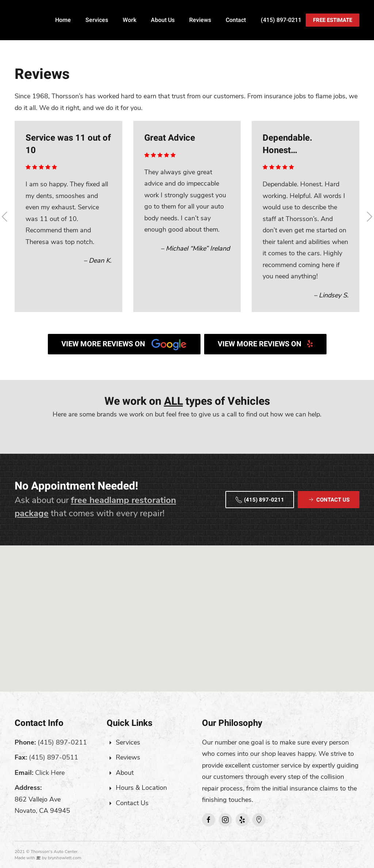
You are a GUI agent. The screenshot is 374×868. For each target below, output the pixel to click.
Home (63, 20)
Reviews (200, 20)
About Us (163, 20)
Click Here (50, 773)
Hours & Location (141, 788)
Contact (236, 20)
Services (97, 20)
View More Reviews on (124, 344)
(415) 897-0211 (281, 20)
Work (129, 20)
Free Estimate (333, 20)
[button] (187, 612)
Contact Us (132, 803)
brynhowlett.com (64, 858)
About (125, 773)
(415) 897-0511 (54, 757)
